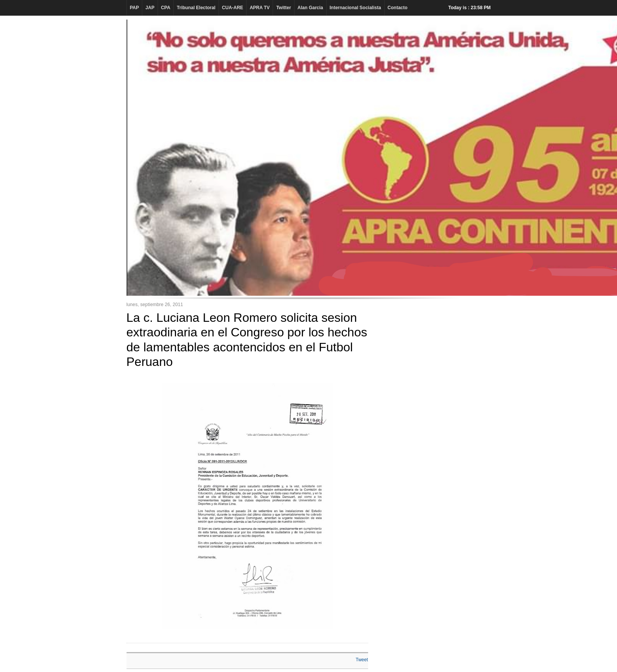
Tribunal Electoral (196, 8)
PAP (135, 8)
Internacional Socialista (355, 8)
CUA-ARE (233, 8)
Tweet (362, 660)
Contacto (398, 8)
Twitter (283, 8)
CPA (166, 8)
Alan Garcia (310, 8)
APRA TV (260, 8)
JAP (150, 8)
